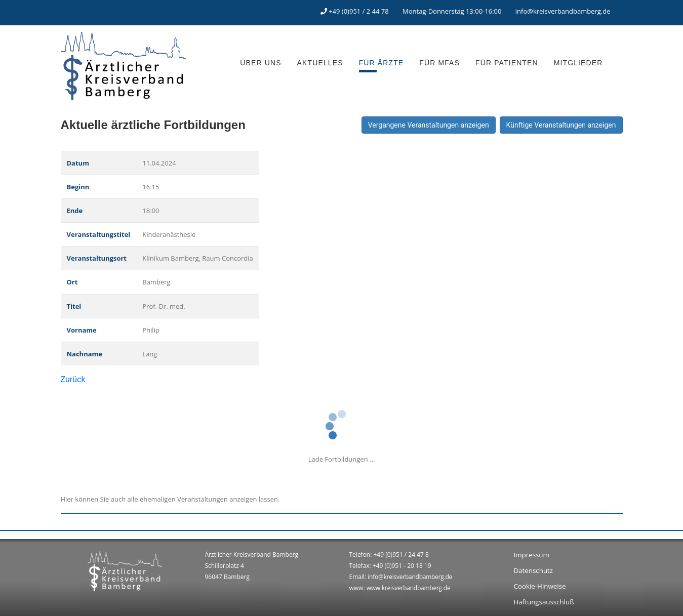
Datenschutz (534, 570)
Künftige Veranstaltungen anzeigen (561, 125)
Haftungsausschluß (544, 602)
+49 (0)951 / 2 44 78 (359, 11)
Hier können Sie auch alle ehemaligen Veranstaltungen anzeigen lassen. (170, 499)
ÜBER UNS (260, 63)
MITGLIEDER (578, 63)
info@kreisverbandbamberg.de (563, 11)
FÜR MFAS (439, 63)
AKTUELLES (320, 63)
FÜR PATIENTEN (507, 63)
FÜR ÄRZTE (381, 63)
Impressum (532, 555)
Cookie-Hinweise (540, 586)
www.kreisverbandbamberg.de (409, 588)
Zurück (73, 379)
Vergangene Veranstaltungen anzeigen (429, 125)
